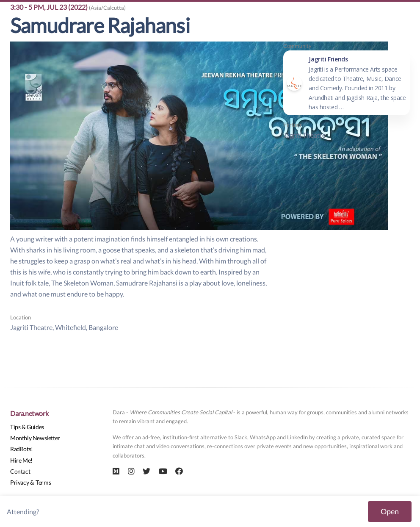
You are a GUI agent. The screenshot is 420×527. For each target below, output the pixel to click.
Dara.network (29, 413)
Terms (43, 482)
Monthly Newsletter (35, 438)
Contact (20, 471)
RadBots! (22, 449)
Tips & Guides (27, 427)
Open (390, 511)
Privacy (19, 482)
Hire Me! (21, 460)
